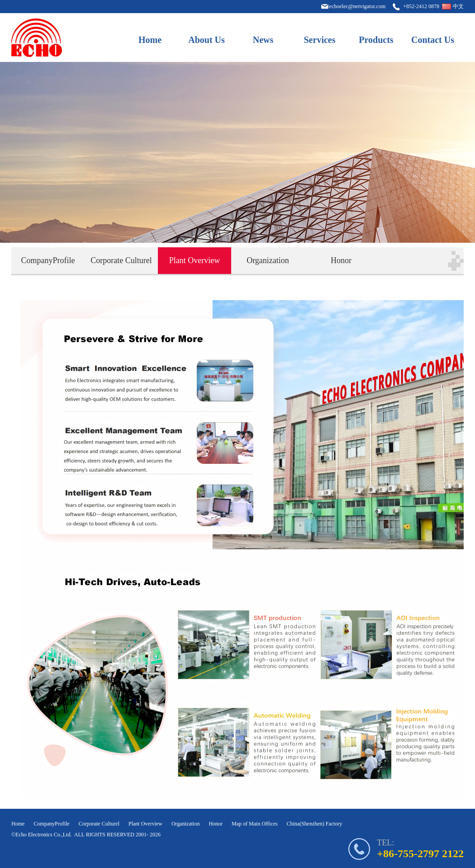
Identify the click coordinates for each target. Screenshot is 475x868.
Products (376, 40)
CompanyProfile (48, 260)
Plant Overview (195, 260)
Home (150, 40)
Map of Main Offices (254, 824)
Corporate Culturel (121, 260)
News (263, 40)
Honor (341, 260)
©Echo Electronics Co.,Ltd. (41, 835)
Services (320, 40)
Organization (268, 260)
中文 (458, 6)
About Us (207, 40)
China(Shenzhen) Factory (314, 824)
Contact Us (433, 40)
